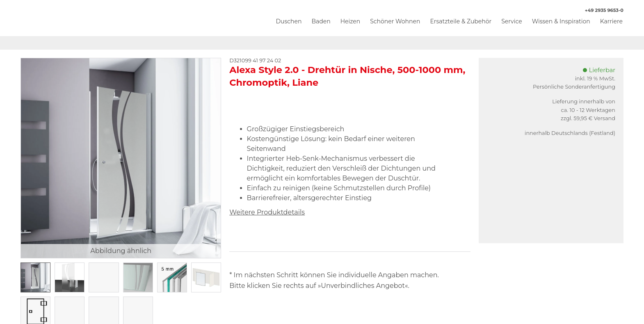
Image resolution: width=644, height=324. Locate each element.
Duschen (289, 21)
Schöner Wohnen (395, 21)
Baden (321, 21)
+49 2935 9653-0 (600, 10)
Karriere (611, 21)
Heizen (351, 21)
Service (512, 21)
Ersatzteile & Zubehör (461, 21)
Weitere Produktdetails (267, 212)
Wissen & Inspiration (561, 21)
